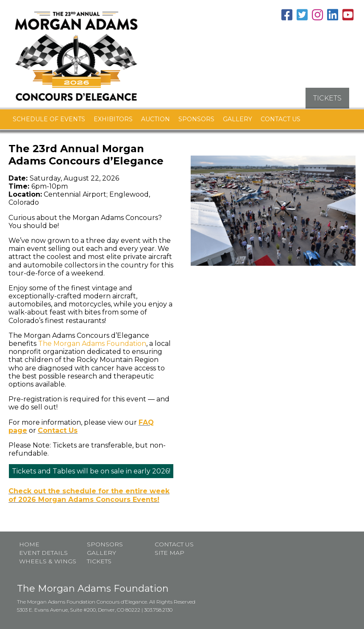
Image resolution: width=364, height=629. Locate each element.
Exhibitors (113, 119)
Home (29, 544)
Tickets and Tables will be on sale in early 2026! (91, 471)
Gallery (238, 119)
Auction (156, 119)
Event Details (43, 552)
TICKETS (327, 98)
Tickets (99, 561)
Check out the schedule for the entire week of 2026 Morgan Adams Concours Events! (89, 495)
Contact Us (281, 119)
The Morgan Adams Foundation (92, 343)
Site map (169, 552)
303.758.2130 (158, 609)
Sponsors (196, 119)
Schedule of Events (49, 119)
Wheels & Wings (48, 561)
